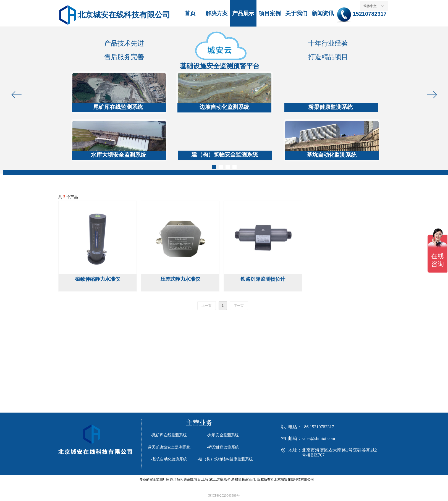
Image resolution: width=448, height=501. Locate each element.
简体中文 (370, 6)
